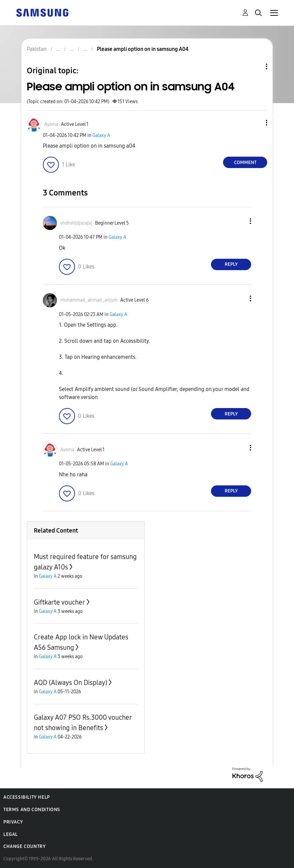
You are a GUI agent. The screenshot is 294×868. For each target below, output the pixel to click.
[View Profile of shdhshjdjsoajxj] (76, 223)
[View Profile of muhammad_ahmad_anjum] (89, 300)
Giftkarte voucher (59, 602)
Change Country (24, 846)
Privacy (13, 822)
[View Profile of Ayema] (51, 124)
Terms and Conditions (32, 810)
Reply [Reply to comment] (231, 264)
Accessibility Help (27, 797)
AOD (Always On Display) (70, 683)
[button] (255, 123)
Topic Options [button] (255, 66)
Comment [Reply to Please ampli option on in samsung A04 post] (245, 163)
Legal (11, 834)
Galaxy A (101, 135)
